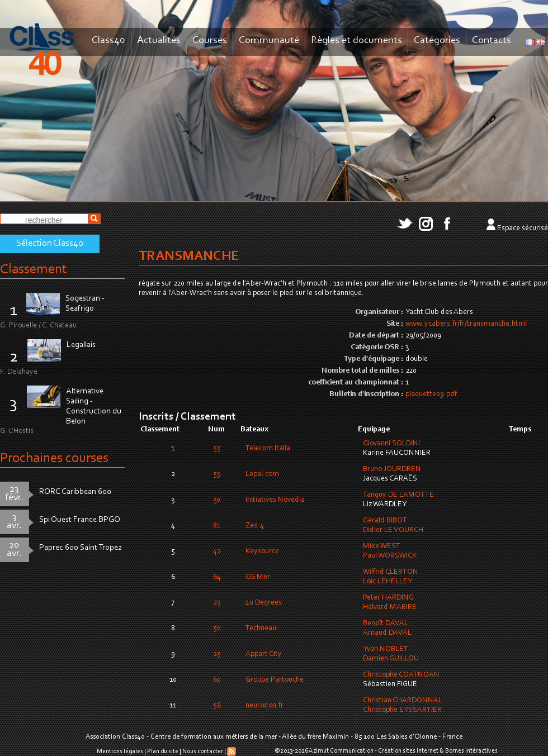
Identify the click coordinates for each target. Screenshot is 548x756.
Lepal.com (262, 474)
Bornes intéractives (471, 751)
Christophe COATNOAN (401, 675)
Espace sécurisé (523, 229)
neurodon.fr (264, 706)
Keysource (262, 551)
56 (217, 706)
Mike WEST (382, 546)
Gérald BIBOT (385, 521)
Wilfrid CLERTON (391, 572)
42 (217, 551)
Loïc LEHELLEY (388, 582)
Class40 (108, 41)
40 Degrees (264, 603)
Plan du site (163, 752)
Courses (210, 41)
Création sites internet (408, 751)
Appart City (264, 654)
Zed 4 (255, 526)
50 (217, 629)
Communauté (269, 41)
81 (217, 526)
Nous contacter (203, 752)
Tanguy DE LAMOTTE (398, 495)
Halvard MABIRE (390, 607)
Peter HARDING (388, 598)
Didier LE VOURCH (393, 530)
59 (217, 474)
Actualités (159, 41)
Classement (34, 270)
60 (217, 680)
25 (217, 654)
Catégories (437, 41)
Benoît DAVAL (386, 624)
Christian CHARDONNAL (403, 701)
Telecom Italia (268, 449)
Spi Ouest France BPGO (80, 520)
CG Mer (258, 577)
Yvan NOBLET (386, 649)
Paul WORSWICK (390, 556)
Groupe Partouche (275, 680)
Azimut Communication (341, 751)
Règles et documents (356, 41)
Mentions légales (120, 752)
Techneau (261, 629)
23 (217, 603)
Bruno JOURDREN (392, 469)
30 (217, 500)
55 (217, 449)
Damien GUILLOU (391, 659)
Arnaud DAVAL (387, 633)
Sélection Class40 (50, 244)
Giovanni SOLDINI (391, 444)
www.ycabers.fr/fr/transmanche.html (466, 324)
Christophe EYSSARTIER (402, 710)
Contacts (492, 41)
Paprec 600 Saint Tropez (81, 548)
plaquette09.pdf (431, 394)
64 (217, 577)
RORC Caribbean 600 (75, 492)
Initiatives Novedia (275, 500)
